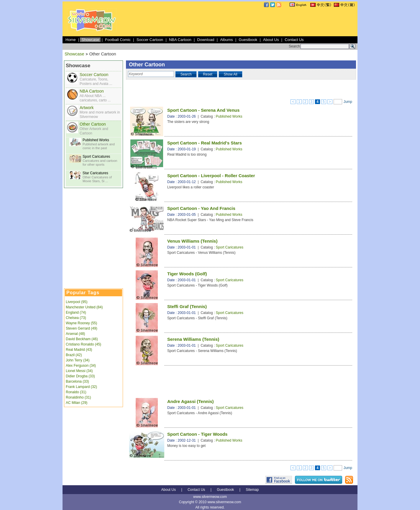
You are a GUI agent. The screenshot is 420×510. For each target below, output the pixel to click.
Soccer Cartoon (150, 40)
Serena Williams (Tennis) (193, 339)
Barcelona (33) (77, 381)
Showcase (90, 40)
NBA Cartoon (180, 40)
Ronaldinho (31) (78, 397)
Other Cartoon (93, 124)
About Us (271, 40)
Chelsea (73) (76, 318)
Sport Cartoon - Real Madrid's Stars (205, 143)
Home (71, 40)
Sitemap (252, 490)
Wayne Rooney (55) (81, 323)
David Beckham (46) (82, 339)
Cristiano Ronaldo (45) (83, 344)
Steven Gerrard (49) (82, 328)
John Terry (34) (78, 360)
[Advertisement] (249, 22)
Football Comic (118, 40)
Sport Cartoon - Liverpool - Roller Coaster (211, 176)
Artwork (87, 108)
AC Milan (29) (77, 403)
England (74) (76, 312)
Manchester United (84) (84, 307)
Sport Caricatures (96, 157)
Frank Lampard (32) (81, 387)
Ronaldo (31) (76, 392)
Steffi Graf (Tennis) (187, 306)
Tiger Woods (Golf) (187, 274)
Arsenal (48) (75, 334)
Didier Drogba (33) (80, 376)
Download (206, 40)
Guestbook (248, 40)
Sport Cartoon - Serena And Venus (203, 110)
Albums (226, 40)
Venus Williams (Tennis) (192, 241)
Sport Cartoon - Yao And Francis (201, 208)
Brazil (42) (74, 355)
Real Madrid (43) (79, 350)
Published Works (96, 140)
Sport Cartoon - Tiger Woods (197, 434)
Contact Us (294, 40)
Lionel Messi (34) (79, 371)
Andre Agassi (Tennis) (191, 401)
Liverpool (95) (77, 302)
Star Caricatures (95, 173)
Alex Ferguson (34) (81, 366)
